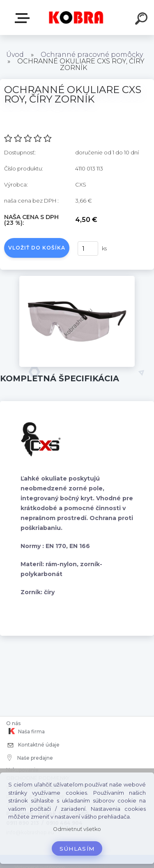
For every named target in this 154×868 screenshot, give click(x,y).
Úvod (15, 55)
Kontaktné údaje (33, 745)
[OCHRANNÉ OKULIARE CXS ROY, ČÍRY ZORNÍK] (77, 279)
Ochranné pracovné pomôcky (92, 55)
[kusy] (88, 248)
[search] (143, 20)
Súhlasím (77, 849)
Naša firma (25, 731)
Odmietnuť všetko (77, 829)
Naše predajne (30, 758)
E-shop (24, 18)
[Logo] (76, 17)
